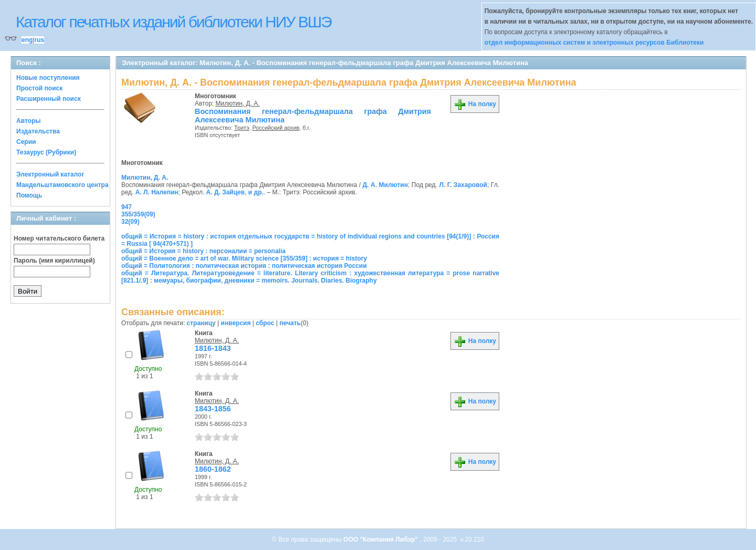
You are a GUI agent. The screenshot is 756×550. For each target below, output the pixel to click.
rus (39, 40)
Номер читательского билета (59, 238)
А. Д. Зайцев (226, 192)
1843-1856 (213, 409)
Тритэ (241, 128)
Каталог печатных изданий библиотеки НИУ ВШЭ (174, 22)
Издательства (38, 131)
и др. (256, 192)
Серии (26, 142)
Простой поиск (39, 88)
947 (127, 207)
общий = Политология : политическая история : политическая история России (244, 266)
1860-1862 (213, 469)
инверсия (236, 323)
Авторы (29, 121)
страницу (201, 323)
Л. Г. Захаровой (463, 185)
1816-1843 (213, 348)
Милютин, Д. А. (238, 103)
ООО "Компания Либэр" (381, 539)
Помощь (29, 195)
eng (27, 40)
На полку (475, 104)
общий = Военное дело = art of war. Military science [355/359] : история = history (244, 258)
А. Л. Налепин (157, 192)
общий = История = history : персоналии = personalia (203, 251)
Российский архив (276, 128)
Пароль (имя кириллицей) (54, 261)
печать (290, 323)
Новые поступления (48, 78)
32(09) (130, 222)
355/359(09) (138, 214)
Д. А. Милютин (385, 185)
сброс (265, 323)
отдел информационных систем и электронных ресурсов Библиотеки (594, 43)
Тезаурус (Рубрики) (46, 152)
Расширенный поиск (49, 99)
